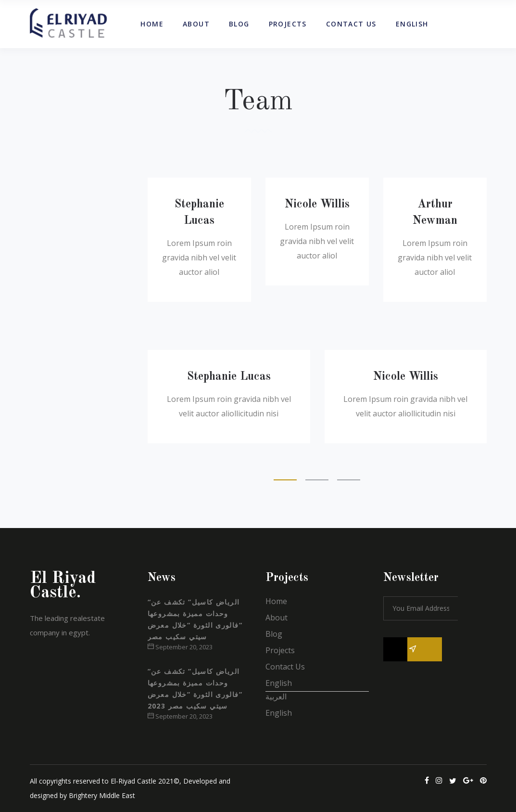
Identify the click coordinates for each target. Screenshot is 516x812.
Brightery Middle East (102, 795)
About (277, 618)
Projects (280, 650)
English (279, 683)
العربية (276, 696)
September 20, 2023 (180, 647)
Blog (274, 634)
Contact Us (285, 667)
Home (276, 601)
